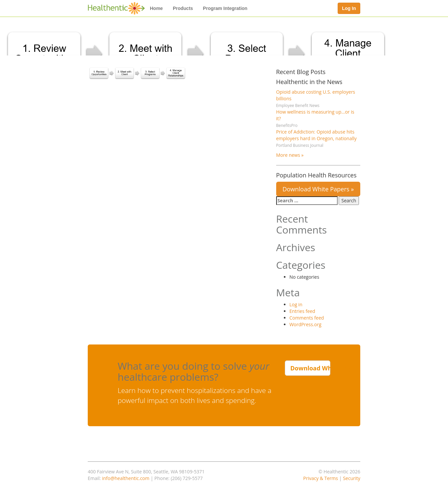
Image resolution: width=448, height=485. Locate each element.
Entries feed (302, 311)
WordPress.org (305, 324)
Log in (296, 304)
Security (352, 478)
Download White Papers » (318, 189)
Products (183, 8)
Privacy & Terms (321, 478)
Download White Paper (311, 368)
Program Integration (225, 8)
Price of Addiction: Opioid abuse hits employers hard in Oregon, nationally (316, 135)
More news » (290, 155)
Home (156, 8)
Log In (349, 8)
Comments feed (307, 318)
